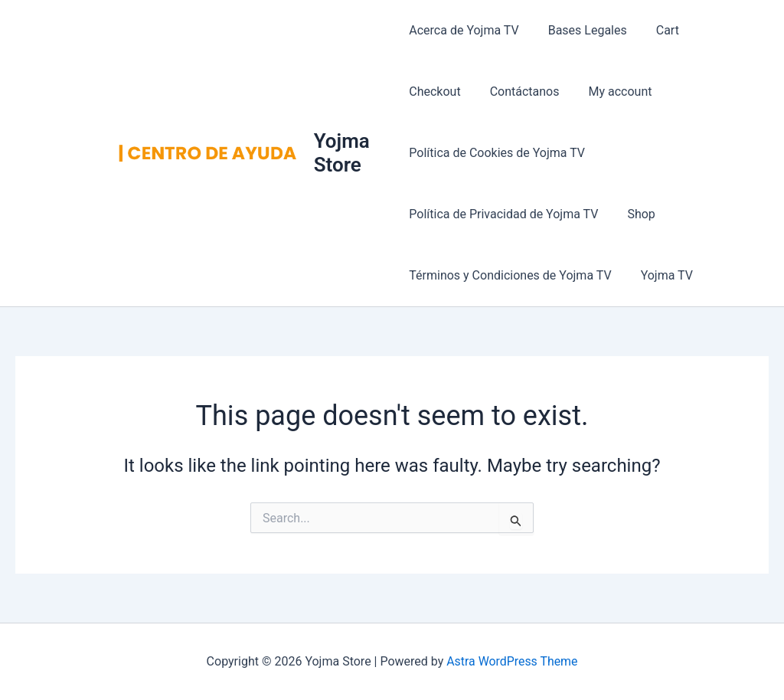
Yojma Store (343, 153)
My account (535, 92)
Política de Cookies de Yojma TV (497, 153)
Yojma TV (662, 275)
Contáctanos (444, 92)
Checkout (720, 30)
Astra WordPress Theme (512, 661)
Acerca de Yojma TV (464, 30)
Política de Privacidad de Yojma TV (503, 214)
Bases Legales (583, 30)
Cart (658, 30)
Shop (636, 214)
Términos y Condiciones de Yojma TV (510, 275)
